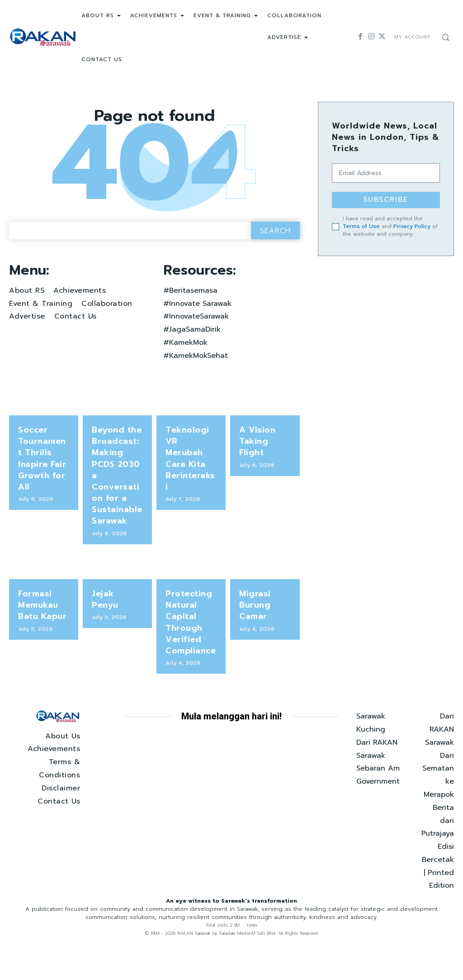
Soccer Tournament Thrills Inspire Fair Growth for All (41, 487)
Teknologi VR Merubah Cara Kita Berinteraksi (189, 477)
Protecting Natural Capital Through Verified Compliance (188, 639)
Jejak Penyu (115, 614)
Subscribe (386, 199)
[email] (386, 173)
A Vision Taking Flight (265, 466)
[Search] (275, 263)
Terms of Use (361, 224)
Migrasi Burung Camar (253, 624)
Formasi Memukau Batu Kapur (40, 624)
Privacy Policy (412, 224)
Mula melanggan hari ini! (231, 729)
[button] (445, 37)
